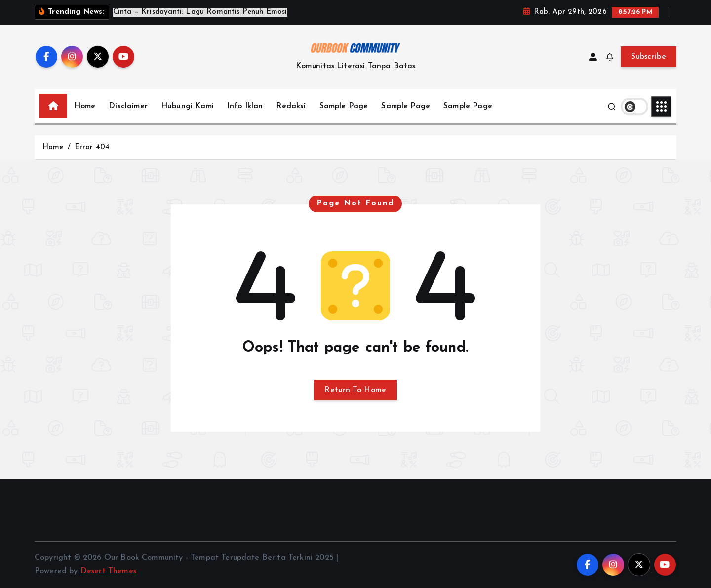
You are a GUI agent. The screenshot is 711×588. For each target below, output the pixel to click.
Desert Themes (108, 571)
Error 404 (92, 147)
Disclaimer (128, 106)
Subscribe (649, 57)
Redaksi (291, 106)
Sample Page (344, 106)
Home (85, 106)
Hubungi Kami (187, 106)
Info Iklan (245, 106)
